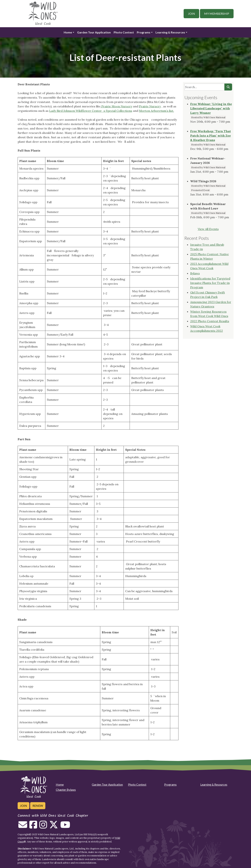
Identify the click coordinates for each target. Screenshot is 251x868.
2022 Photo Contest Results (210, 321)
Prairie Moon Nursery (116, 106)
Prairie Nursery (150, 106)
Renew (38, 806)
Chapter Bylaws (66, 790)
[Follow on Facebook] (33, 827)
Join (192, 14)
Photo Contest (124, 32)
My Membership (217, 14)
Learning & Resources (170, 32)
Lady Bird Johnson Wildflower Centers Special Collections (91, 111)
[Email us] (23, 827)
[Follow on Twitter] (54, 827)
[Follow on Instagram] (43, 827)
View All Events (208, 229)
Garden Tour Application (94, 32)
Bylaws (195, 273)
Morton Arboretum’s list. (157, 111)
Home (68, 32)
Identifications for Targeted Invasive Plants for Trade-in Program (210, 283)
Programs (144, 32)
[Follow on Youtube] (65, 827)
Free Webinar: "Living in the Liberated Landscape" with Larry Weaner (211, 108)
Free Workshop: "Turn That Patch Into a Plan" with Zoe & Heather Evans (211, 136)
